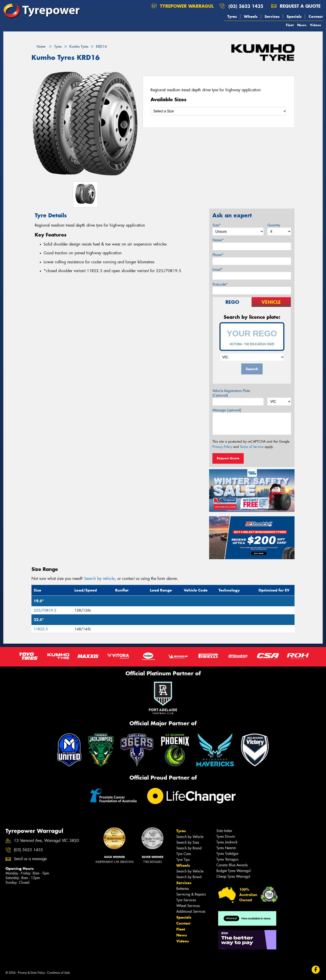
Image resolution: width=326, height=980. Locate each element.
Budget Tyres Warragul (234, 871)
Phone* (218, 255)
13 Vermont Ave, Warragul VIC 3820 (46, 841)
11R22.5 (41, 629)
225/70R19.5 (45, 610)
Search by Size (188, 842)
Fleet (290, 25)
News (302, 25)
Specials (294, 16)
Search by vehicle (99, 579)
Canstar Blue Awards (232, 865)
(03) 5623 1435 (246, 6)
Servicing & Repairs (191, 894)
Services (272, 16)
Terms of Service (252, 447)
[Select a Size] (219, 111)
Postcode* (220, 284)
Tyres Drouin (226, 836)
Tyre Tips (183, 860)
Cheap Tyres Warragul (233, 877)
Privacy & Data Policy (31, 973)
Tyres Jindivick (227, 842)
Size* (217, 225)
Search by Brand (189, 848)
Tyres (232, 16)
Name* (218, 240)
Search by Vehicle (190, 837)
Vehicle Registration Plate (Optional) (231, 393)
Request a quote (296, 6)
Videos (315, 25)
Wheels (251, 16)
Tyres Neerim (226, 848)
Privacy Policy (222, 447)
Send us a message (30, 859)
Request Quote (228, 458)
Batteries (183, 889)
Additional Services (191, 911)
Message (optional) (227, 410)
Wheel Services (188, 906)
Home (38, 47)
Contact (316, 16)
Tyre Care (184, 854)
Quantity (274, 225)
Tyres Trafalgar (227, 854)
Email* (218, 270)
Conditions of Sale (58, 973)
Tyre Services (186, 900)
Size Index (224, 831)
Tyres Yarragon (227, 859)
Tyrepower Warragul (182, 6)
